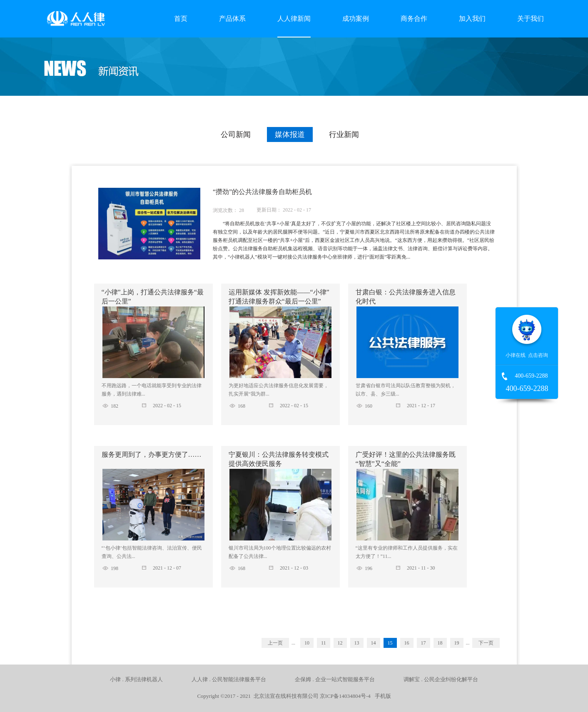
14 (374, 643)
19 (457, 643)
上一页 (275, 643)
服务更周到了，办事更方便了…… (152, 454)
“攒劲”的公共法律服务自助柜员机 (262, 192)
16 (407, 643)
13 (357, 643)
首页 (181, 19)
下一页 (486, 643)
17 (424, 643)
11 (324, 643)
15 (390, 643)
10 (307, 643)
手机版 (381, 696)
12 (340, 643)
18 (440, 643)
